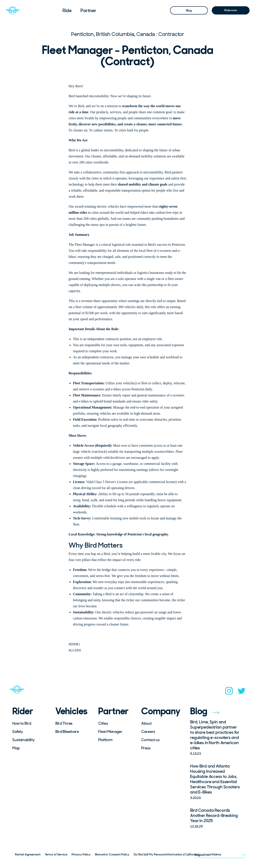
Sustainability (23, 740)
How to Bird (22, 723)
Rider (23, 711)
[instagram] (229, 692)
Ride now (231, 10)
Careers (148, 732)
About (146, 723)
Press (146, 748)
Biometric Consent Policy (112, 854)
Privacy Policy (81, 854)
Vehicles (71, 711)
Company (160, 711)
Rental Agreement (28, 854)
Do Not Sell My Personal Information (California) (167, 854)
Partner (88, 11)
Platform (105, 740)
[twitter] (242, 692)
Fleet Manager (110, 732)
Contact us (150, 740)
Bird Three (64, 723)
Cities (103, 723)
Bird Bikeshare (67, 732)
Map (16, 748)
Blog (189, 10)
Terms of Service (56, 854)
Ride (67, 11)
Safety (18, 732)
